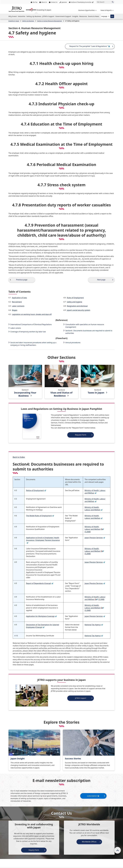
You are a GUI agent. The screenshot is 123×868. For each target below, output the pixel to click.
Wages (15, 310)
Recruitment (17, 302)
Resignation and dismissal (77, 306)
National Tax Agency (94, 625)
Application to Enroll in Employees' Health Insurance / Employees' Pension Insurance (43, 540)
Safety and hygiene (74, 302)
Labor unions (16, 328)
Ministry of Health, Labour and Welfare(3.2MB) (94, 529)
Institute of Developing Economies (82, 2)
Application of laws (19, 298)
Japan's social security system (79, 310)
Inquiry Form (34, 850)
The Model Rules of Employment (40, 516)
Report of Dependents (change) (40, 583)
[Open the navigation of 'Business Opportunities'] (87, 10)
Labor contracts (18, 306)
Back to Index (19, 457)
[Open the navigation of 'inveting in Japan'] (107, 10)
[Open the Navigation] (13, 16)
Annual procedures (73, 343)
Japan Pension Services (95, 538)
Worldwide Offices (89, 842)
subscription (93, 796)
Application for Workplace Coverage (41, 616)
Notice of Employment (36, 490)
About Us (44, 2)
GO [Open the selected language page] (112, 16)
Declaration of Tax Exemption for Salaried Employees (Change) (43, 626)
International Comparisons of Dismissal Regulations (31, 324)
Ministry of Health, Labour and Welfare (95, 492)
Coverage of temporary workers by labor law (28, 332)
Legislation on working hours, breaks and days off (32, 314)
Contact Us (54, 2)
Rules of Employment (75, 298)
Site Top (35, 2)
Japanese (64, 2)
